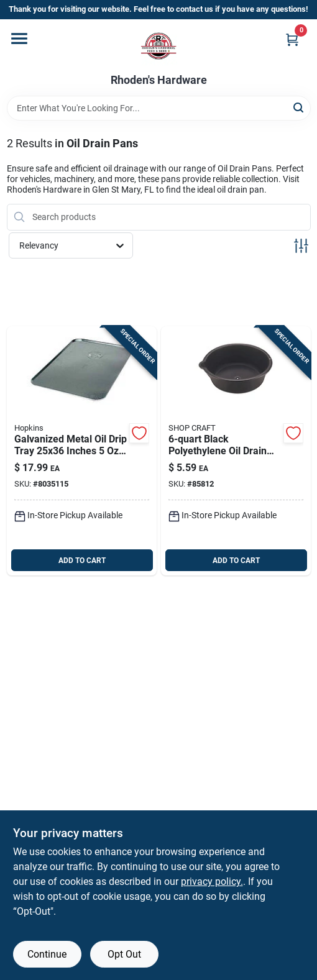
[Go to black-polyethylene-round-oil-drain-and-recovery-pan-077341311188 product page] (236, 451)
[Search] (299, 107)
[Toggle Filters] (301, 246)
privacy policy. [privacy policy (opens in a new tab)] (212, 882)
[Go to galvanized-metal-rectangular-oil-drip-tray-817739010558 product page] (82, 451)
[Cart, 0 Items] (292, 39)
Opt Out (124, 954)
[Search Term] (159, 108)
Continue (47, 954)
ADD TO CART (82, 561)
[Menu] (19, 39)
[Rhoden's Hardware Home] (158, 47)
